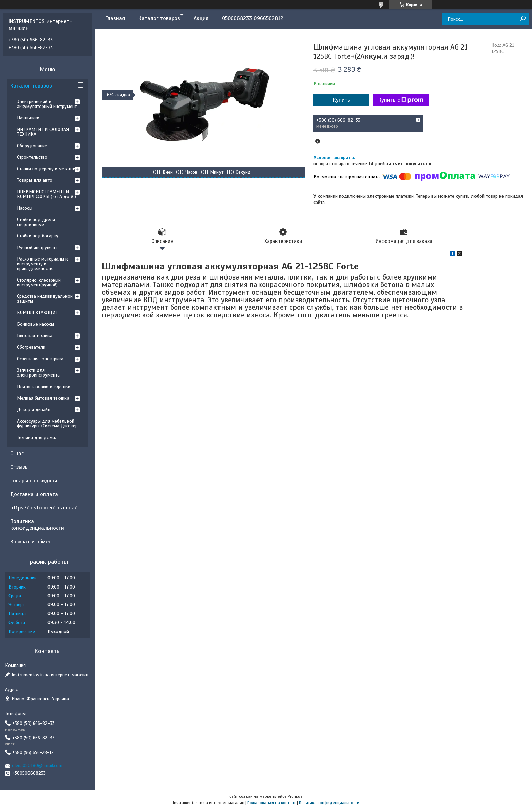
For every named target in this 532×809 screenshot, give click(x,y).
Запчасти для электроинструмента (38, 373)
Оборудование (32, 146)
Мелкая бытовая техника (43, 398)
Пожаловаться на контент (272, 803)
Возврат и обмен (31, 542)
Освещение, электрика (40, 359)
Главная (115, 18)
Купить (341, 100)
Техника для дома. (36, 437)
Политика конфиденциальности (37, 525)
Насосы (25, 208)
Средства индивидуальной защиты (45, 299)
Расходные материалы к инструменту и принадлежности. (42, 264)
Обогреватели (31, 347)
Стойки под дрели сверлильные (36, 222)
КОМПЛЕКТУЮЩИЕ (37, 313)
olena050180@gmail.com (37, 765)
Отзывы (20, 467)
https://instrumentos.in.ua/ (44, 508)
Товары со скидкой (34, 481)
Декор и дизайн (34, 410)
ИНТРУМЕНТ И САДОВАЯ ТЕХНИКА (43, 132)
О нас (17, 454)
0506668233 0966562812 (253, 18)
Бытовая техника (35, 336)
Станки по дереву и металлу (47, 169)
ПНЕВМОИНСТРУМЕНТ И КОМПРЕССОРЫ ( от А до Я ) (46, 194)
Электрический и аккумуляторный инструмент (47, 104)
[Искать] (523, 19)
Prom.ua (295, 796)
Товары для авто (35, 180)
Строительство (32, 157)
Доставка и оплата (34, 494)
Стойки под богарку (38, 236)
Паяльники (28, 118)
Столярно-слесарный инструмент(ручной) (39, 282)
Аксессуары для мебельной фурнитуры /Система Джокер (47, 423)
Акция (201, 18)
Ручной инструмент (37, 247)
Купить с (401, 100)
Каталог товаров (159, 18)
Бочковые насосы (35, 324)
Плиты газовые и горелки (44, 387)
